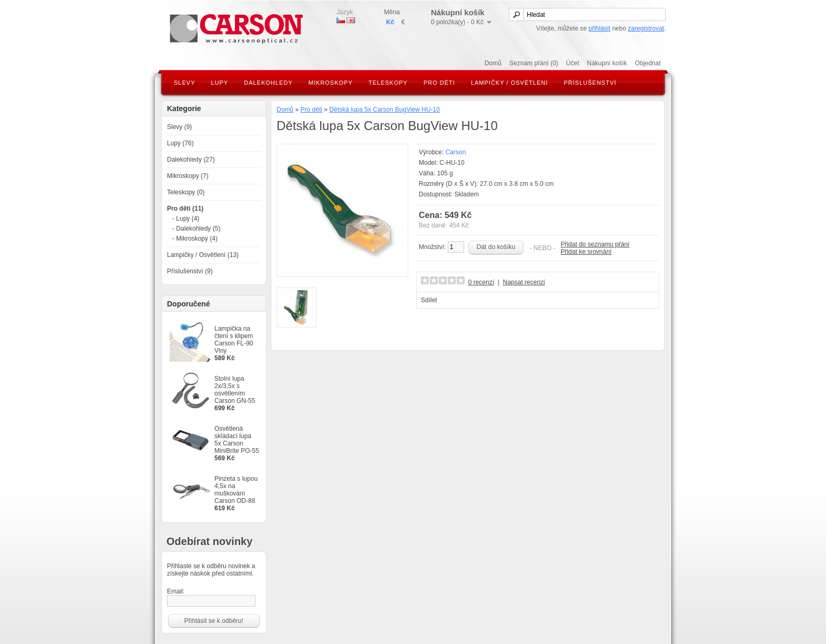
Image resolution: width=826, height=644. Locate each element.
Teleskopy (388, 83)
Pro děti (439, 83)
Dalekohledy (268, 83)
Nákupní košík (607, 63)
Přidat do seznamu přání (595, 244)
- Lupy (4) (186, 219)
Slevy (184, 83)
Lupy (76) (180, 143)
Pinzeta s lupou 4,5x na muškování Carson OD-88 (236, 490)
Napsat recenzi (524, 282)
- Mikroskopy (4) (195, 239)
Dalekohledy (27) (191, 160)
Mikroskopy (331, 83)
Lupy (219, 83)
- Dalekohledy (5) (196, 229)
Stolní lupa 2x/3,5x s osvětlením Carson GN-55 (235, 390)
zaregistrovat (646, 28)
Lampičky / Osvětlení (509, 83)
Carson (456, 152)
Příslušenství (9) (190, 271)
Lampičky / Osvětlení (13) (203, 255)
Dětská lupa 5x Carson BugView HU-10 (385, 110)
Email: (211, 597)
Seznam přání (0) (534, 63)
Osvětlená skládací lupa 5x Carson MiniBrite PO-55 (237, 440)
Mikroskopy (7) (188, 176)
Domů (493, 63)
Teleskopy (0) (186, 192)
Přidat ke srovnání (586, 252)
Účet (573, 63)
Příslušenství (590, 83)
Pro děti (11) (185, 209)
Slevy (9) (179, 127)
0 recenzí (481, 282)
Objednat (648, 63)
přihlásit (599, 28)
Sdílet (429, 300)
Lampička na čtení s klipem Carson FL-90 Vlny (234, 340)
